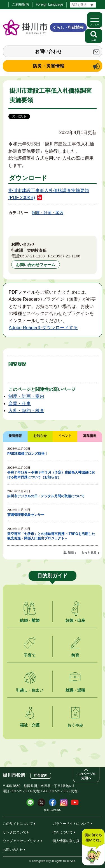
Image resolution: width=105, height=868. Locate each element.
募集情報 (90, 436)
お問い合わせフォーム (36, 265)
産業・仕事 (20, 404)
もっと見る (89, 553)
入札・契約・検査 (26, 411)
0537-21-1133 (32, 256)
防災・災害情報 (48, 66)
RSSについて (63, 832)
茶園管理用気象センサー (26, 515)
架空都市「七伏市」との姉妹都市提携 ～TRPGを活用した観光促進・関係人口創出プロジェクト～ (51, 536)
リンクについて (15, 832)
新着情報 (15, 436)
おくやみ (75, 725)
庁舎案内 (41, 776)
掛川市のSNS (53, 810)
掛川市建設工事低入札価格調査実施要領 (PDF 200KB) (49, 194)
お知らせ (40, 436)
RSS (71, 553)
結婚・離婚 (30, 620)
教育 (75, 655)
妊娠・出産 (75, 620)
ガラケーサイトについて (71, 824)
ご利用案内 (20, 4)
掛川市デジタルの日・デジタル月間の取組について (46, 496)
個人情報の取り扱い (68, 841)
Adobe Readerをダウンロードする (43, 328)
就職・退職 (75, 690)
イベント (65, 436)
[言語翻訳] (83, 5)
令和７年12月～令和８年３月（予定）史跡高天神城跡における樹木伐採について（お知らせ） (51, 475)
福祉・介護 (30, 725)
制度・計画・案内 (48, 213)
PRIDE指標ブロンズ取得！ (28, 454)
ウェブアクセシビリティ (21, 841)
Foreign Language (49, 4)
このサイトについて (18, 824)
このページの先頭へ (86, 776)
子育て (30, 655)
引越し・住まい (30, 690)
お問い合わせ (48, 52)
